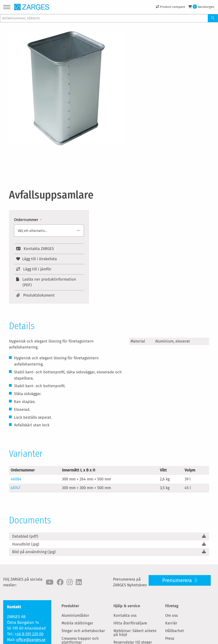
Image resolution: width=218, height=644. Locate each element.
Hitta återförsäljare (130, 623)
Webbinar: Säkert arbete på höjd (135, 633)
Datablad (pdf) (25, 536)
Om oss (171, 615)
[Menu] (7, 8)
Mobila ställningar (77, 623)
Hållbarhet (175, 631)
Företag (172, 606)
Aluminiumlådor (75, 615)
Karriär (171, 623)
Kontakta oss (125, 615)
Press (170, 638)
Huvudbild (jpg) (26, 544)
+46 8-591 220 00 (29, 634)
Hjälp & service (127, 606)
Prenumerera (178, 580)
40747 (15, 488)
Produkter (70, 606)
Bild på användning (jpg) (34, 552)
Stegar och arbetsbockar (83, 631)
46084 (16, 479)
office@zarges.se (31, 640)
